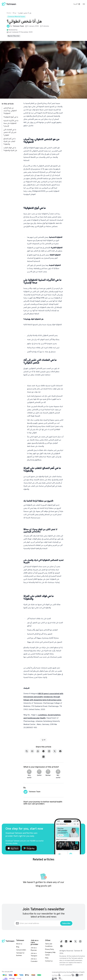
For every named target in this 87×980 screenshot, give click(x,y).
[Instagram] (49, 751)
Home (9, 13)
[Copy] (27, 751)
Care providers (21, 950)
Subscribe (66, 923)
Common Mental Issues (16, 17)
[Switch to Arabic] (77, 4)
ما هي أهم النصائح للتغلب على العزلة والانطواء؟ (10, 141)
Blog (14, 13)
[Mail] (32, 751)
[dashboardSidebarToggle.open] (84, 4)
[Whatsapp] (38, 751)
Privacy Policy (50, 949)
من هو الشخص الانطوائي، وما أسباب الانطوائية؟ (10, 111)
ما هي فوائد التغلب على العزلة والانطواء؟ (10, 149)
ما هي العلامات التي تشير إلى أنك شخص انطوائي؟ (10, 132)
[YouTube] (71, 941)
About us (19, 944)
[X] (55, 751)
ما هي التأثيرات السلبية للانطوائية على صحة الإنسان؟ (11, 123)
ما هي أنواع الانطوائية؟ (11, 117)
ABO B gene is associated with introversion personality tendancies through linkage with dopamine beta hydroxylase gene (43, 697)
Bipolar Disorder (14, 36)
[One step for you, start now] (68, 836)
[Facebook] (60, 751)
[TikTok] (61, 941)
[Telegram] (43, 751)
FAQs (47, 958)
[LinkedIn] (43, 757)
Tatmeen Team (18, 26)
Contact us (49, 961)
